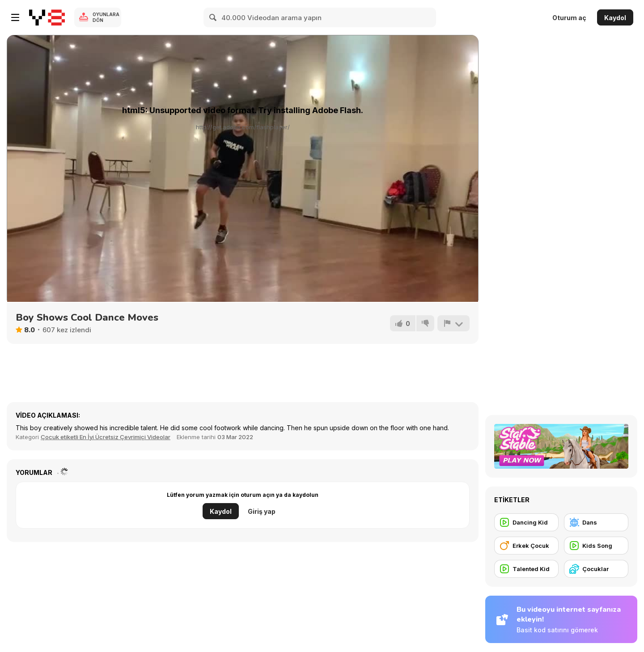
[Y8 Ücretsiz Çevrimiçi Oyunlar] (47, 17)
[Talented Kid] (526, 569)
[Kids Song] (596, 546)
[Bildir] (453, 323)
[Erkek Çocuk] (526, 546)
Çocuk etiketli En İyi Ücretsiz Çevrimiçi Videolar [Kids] (106, 437)
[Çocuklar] (596, 569)
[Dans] (596, 522)
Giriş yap (262, 511)
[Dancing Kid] (526, 522)
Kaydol (615, 18)
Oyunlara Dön (106, 17)
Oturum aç (569, 18)
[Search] (213, 17)
